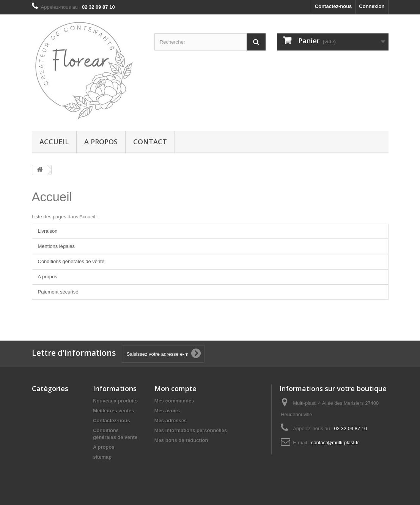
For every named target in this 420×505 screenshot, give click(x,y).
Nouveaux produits (115, 401)
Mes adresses (171, 421)
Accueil (54, 142)
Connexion (372, 6)
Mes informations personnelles (191, 430)
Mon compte (175, 388)
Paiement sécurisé (58, 292)
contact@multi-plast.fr (335, 443)
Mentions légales (57, 246)
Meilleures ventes (113, 411)
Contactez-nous (333, 6)
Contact (150, 142)
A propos (101, 142)
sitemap (102, 457)
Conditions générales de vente (71, 261)
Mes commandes (174, 401)
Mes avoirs (167, 411)
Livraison (48, 231)
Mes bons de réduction (181, 440)
